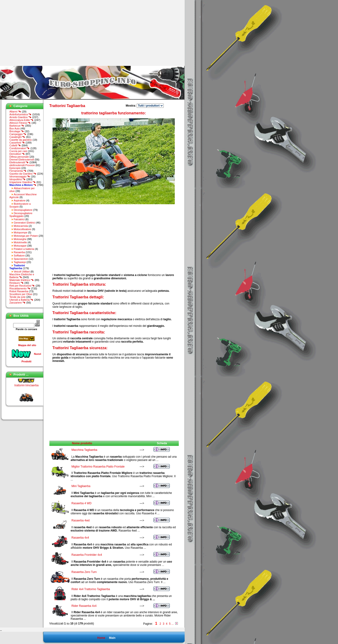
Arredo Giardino (20, 117)
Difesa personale (19, 157)
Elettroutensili (19, 162)
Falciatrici (19, 219)
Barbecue (17, 126)
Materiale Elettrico (22, 280)
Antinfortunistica (20, 114)
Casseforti (17, 143)
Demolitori (17, 154)
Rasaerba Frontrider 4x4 (87, 555)
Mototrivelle (20, 242)
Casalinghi (17, 137)
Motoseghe (20, 239)
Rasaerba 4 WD (82, 503)
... (172, 624)
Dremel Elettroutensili (22, 160)
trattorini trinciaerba (26, 387)
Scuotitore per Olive (21, 294)
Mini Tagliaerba (81, 486)
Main (112, 638)
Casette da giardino (21, 140)
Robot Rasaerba (19, 291)
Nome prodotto (82, 443)
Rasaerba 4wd (81, 520)
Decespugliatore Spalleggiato (21, 215)
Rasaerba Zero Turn (84, 572)
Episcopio (15, 168)
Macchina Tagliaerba (84, 450)
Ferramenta (18, 171)
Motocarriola (21, 226)
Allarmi (15, 112)
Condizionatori (20, 148)
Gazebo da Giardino (23, 174)
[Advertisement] (40, 33)
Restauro (17, 283)
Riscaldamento (20, 288)
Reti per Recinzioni (22, 286)
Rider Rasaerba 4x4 (84, 606)
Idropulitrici (18, 179)
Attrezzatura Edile (22, 120)
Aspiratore (20, 200)
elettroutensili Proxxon (22, 165)
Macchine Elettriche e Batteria (22, 276)
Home (101, 638)
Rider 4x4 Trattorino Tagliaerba (91, 589)
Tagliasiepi (20, 262)
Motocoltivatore (22, 229)
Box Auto (15, 128)
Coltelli (15, 145)
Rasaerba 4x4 (80, 538)
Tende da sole (18, 297)
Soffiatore (19, 256)
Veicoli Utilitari (22, 272)
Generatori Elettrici (24, 223)
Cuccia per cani (18, 151)
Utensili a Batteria (21, 300)
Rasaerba (19, 252)
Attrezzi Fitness (20, 123)
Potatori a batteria (24, 249)
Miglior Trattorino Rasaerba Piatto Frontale (98, 467)
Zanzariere (18, 303)
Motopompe (20, 232)
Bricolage (17, 131)
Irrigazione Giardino (23, 182)
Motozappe (20, 246)
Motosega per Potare (26, 236)
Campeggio (18, 134)
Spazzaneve (21, 259)
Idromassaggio (20, 176)
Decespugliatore (23, 210)
